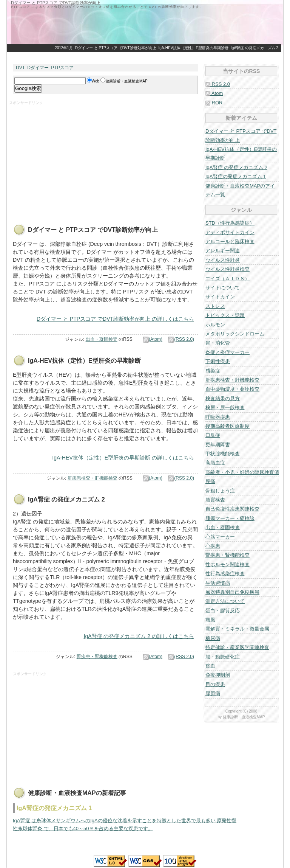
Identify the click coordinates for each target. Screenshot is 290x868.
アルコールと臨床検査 (230, 241)
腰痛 (210, 481)
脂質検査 (215, 500)
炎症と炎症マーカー (228, 352)
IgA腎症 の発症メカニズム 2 (255, 48)
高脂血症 (215, 463)
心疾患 (213, 546)
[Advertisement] (72, 158)
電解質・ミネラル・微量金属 (237, 629)
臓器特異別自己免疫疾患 (232, 592)
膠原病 (213, 693)
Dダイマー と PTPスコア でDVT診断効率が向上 (116, 48)
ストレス (215, 306)
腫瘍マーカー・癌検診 (230, 518)
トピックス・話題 (225, 315)
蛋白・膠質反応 (223, 611)
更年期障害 (218, 445)
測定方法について (225, 601)
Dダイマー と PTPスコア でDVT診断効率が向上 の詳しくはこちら (115, 319)
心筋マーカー (220, 537)
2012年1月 (64, 48)
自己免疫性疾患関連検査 (232, 509)
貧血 (210, 666)
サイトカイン (220, 297)
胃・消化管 (218, 343)
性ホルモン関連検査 (228, 564)
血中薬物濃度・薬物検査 (232, 389)
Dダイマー (38, 68)
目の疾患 (215, 684)
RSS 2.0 (218, 84)
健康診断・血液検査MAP (244, 717)
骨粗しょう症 (220, 491)
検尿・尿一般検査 (225, 408)
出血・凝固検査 (102, 339)
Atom (214, 93)
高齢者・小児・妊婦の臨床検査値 (242, 472)
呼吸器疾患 (218, 417)
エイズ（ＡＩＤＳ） (228, 279)
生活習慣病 (218, 583)
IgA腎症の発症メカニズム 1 (236, 176)
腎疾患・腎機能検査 (97, 657)
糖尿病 (213, 638)
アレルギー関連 (223, 251)
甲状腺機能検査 (223, 454)
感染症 (213, 371)
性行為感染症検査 (225, 574)
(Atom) (153, 339)
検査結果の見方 (223, 398)
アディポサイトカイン (230, 232)
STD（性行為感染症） (230, 223)
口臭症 (213, 435)
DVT (20, 68)
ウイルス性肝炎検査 (228, 269)
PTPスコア (62, 68)
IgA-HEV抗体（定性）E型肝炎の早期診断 (194, 48)
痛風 (210, 620)
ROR (214, 103)
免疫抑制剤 (218, 675)
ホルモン (215, 325)
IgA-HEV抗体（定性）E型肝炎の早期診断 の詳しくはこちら (123, 458)
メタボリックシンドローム (235, 334)
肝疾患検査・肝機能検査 (93, 478)
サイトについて (223, 288)
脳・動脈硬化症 (223, 657)
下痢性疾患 (218, 361)
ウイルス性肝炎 (223, 260)
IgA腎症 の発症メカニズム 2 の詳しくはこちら (139, 636)
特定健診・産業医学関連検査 (237, 647)
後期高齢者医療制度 (228, 426)
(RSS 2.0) (181, 339)
